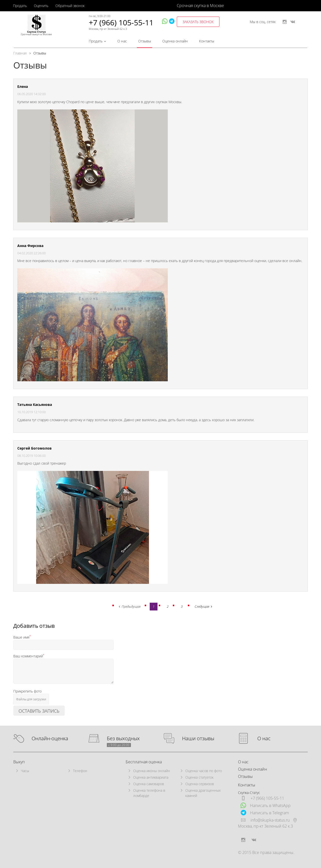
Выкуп (19, 762)
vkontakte (293, 22)
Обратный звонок (70, 6)
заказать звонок (198, 22)
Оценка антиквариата (151, 777)
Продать (20, 6)
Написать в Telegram (265, 813)
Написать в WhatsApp (266, 805)
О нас (122, 41)
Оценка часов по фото (204, 771)
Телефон (80, 771)
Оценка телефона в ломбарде (149, 793)
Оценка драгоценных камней (203, 793)
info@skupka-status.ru (270, 820)
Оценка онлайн (175, 41)
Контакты (207, 41)
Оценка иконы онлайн (152, 771)
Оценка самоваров (149, 784)
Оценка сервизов (200, 784)
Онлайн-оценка (50, 739)
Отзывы (145, 41)
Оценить (41, 6)
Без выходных (123, 739)
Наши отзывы (198, 739)
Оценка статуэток (199, 777)
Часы (25, 771)
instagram (285, 22)
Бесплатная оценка (144, 762)
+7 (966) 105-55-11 (121, 22)
